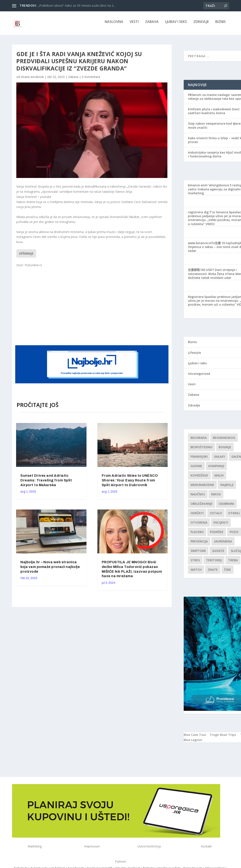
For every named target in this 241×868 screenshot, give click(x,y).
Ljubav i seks (176, 25)
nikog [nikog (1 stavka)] (216, 497)
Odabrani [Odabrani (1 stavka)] (226, 507)
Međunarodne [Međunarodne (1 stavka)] (202, 488)
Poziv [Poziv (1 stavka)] (234, 535)
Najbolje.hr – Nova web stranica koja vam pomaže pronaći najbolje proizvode (50, 570)
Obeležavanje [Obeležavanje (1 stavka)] (202, 507)
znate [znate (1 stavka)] (213, 573)
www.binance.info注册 (204, 246)
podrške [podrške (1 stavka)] (217, 535)
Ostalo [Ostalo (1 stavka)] (216, 516)
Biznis (221, 25)
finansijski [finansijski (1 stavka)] (199, 459)
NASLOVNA (114, 25)
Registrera (196, 300)
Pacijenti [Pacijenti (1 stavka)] (221, 525)
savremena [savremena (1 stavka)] (223, 544)
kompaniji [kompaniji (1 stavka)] (216, 469)
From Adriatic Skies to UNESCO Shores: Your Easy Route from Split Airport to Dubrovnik (130, 483)
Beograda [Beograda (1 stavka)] (199, 441)
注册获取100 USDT (201, 273)
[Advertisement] (98, 309)
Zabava (152, 25)
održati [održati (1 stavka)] (197, 516)
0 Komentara (91, 80)
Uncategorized (199, 377)
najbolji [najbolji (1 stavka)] (227, 488)
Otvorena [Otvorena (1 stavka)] (199, 525)
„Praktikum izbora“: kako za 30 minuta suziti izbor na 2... (77, 5)
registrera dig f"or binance (208, 215)
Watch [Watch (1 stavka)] (196, 573)
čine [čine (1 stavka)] (227, 573)
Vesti (134, 25)
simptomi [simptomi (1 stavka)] (198, 554)
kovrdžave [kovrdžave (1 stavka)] (199, 478)
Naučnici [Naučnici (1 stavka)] (198, 497)
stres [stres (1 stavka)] (195, 563)
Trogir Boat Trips (223, 738)
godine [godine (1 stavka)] (196, 469)
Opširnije (26, 256)
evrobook (37, 80)
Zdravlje (201, 25)
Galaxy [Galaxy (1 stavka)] (220, 459)
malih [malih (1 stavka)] (219, 478)
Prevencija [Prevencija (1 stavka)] (199, 544)
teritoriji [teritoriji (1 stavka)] (214, 563)
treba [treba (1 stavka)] (233, 563)
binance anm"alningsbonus (208, 188)
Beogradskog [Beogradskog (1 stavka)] (224, 441)
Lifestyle (194, 356)
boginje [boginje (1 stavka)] (225, 450)
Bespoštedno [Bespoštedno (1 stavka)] (202, 450)
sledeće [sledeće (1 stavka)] (218, 554)
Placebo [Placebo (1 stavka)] (197, 535)
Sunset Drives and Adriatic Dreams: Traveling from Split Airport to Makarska (46, 483)
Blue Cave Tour (195, 738)
